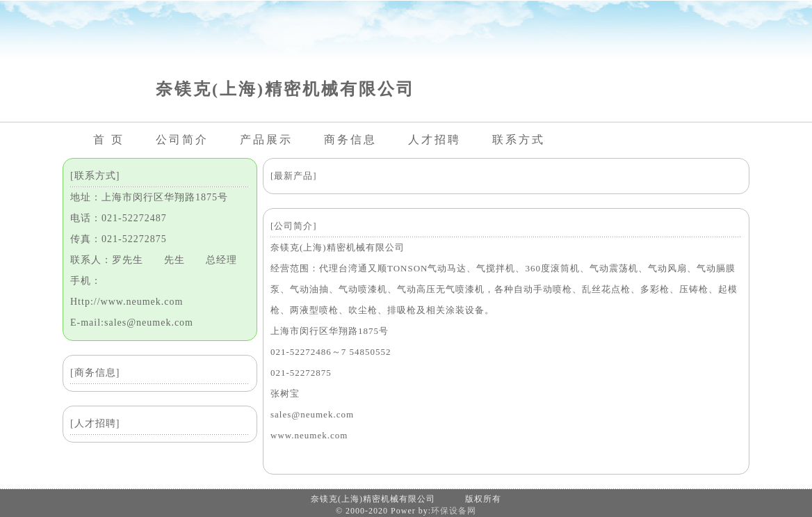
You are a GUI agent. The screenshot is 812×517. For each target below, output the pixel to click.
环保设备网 (454, 511)
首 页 (109, 140)
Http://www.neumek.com (127, 302)
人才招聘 (435, 140)
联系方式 (519, 140)
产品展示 (266, 140)
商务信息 (350, 140)
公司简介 (182, 140)
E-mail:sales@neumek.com (132, 323)
